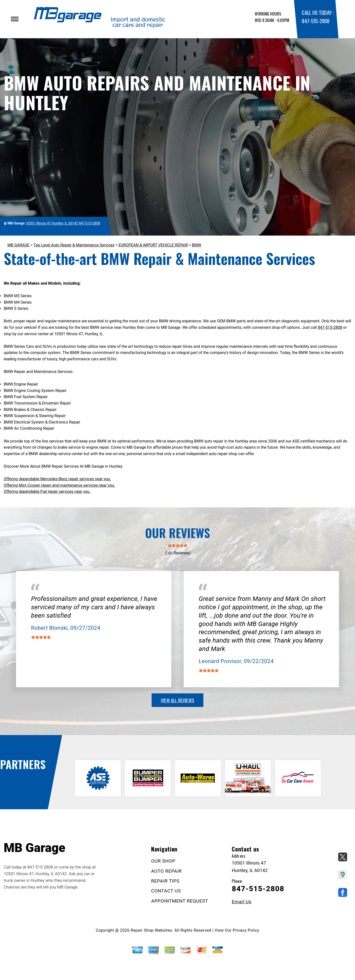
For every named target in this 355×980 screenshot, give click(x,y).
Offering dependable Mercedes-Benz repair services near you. (57, 479)
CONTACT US (166, 891)
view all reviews (177, 700)
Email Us (242, 902)
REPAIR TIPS (165, 881)
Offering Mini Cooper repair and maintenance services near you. (59, 485)
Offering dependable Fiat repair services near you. (47, 491)
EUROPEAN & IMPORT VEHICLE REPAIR (153, 245)
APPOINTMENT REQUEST (180, 901)
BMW (196, 245)
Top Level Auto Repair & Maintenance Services (74, 245)
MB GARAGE (18, 245)
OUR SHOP (163, 861)
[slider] (177, 545)
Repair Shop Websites (151, 930)
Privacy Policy (246, 930)
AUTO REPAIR (166, 871)
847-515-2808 (316, 21)
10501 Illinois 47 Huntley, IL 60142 (52, 223)
